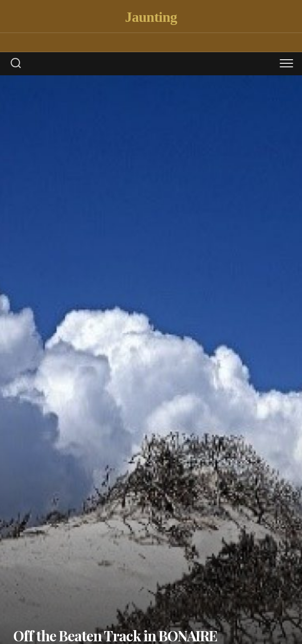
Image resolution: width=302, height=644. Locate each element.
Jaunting (151, 17)
